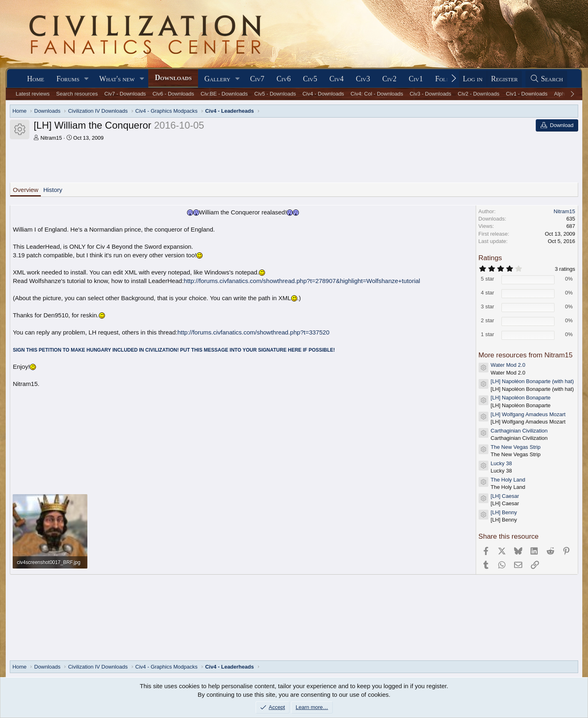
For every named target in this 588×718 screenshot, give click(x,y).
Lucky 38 (501, 463)
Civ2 (389, 79)
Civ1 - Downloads (527, 94)
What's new (117, 79)
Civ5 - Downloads (275, 94)
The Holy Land (508, 480)
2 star (488, 320)
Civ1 (416, 79)
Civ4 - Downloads (323, 94)
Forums (68, 79)
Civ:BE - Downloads (224, 94)
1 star (488, 334)
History (53, 190)
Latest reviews (33, 94)
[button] (87, 79)
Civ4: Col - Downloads (377, 94)
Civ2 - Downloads (479, 94)
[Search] (546, 79)
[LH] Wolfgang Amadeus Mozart (528, 414)
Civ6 (284, 79)
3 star (488, 307)
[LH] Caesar (505, 496)
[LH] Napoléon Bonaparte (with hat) (532, 381)
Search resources (77, 94)
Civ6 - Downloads (173, 94)
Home (36, 79)
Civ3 (363, 79)
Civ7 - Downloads (125, 94)
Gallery (217, 79)
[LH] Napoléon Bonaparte (521, 398)
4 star (488, 293)
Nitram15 (51, 138)
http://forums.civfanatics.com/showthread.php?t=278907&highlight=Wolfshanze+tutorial (302, 281)
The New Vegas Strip (516, 447)
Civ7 (257, 79)
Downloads (173, 78)
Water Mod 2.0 (508, 365)
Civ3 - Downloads (430, 94)
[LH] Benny (504, 512)
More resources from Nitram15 (526, 355)
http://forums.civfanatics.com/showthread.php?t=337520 (253, 332)
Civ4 (337, 79)
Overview (26, 190)
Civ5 (310, 79)
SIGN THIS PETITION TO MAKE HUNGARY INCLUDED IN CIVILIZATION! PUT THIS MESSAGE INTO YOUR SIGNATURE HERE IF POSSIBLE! (174, 350)
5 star (488, 279)
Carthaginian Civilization (519, 431)
